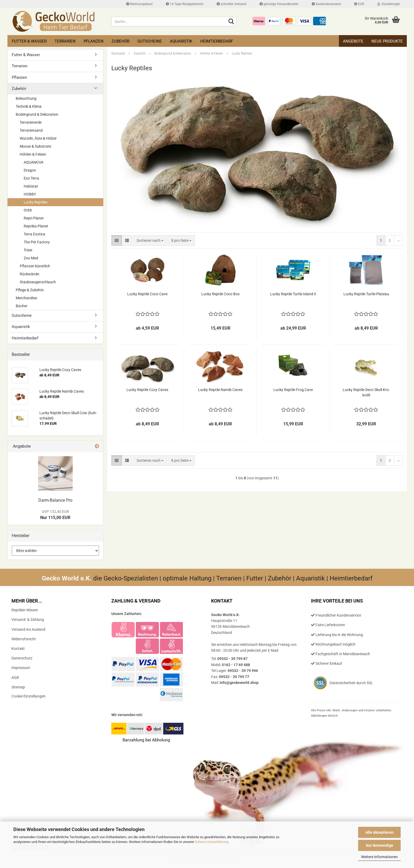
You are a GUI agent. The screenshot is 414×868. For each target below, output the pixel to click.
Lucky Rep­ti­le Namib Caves (220, 390)
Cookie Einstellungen (28, 696)
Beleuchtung (26, 98)
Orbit (28, 210)
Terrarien (65, 41)
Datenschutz (22, 658)
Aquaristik (181, 41)
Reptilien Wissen (25, 610)
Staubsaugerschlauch (38, 282)
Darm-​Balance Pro (55, 500)
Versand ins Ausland (28, 629)
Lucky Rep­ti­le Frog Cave (293, 390)
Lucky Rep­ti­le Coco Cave (147, 294)
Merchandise (26, 298)
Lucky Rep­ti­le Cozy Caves (147, 390)
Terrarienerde (31, 122)
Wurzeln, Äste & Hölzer (38, 138)
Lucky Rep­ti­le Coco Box (220, 294)
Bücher (22, 306)
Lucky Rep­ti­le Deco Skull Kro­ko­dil (366, 392)
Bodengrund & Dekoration (37, 114)
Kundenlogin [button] (389, 4)
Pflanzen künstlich (35, 266)
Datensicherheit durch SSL (351, 683)
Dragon (30, 170)
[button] (359, 4)
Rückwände (29, 274)
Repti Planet (34, 218)
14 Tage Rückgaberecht (185, 4)
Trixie (28, 250)
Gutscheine (150, 41)
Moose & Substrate (35, 146)
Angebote (353, 41)
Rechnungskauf (139, 4)
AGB (15, 678)
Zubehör (120, 41)
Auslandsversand (326, 4)
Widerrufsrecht (24, 639)
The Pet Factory (37, 242)
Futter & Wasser (29, 41)
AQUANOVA (34, 162)
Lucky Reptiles (36, 202)
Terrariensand (31, 130)
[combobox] (150, 240)
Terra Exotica (34, 234)
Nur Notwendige (380, 845)
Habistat (31, 186)
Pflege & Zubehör (30, 290)
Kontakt (18, 649)
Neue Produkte (387, 41)
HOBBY (30, 194)
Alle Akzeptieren (380, 832)
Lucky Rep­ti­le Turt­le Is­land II (293, 294)
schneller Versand (231, 4)
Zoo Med (31, 258)
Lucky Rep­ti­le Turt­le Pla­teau (366, 294)
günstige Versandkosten (279, 4)
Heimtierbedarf (217, 41)
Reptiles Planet (36, 226)
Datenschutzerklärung (212, 842)
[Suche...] (231, 22)
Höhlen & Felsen (33, 154)
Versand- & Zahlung (28, 620)
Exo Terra (31, 178)
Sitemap (18, 687)
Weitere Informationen (379, 857)
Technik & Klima (29, 106)
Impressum (21, 668)
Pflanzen (94, 41)
